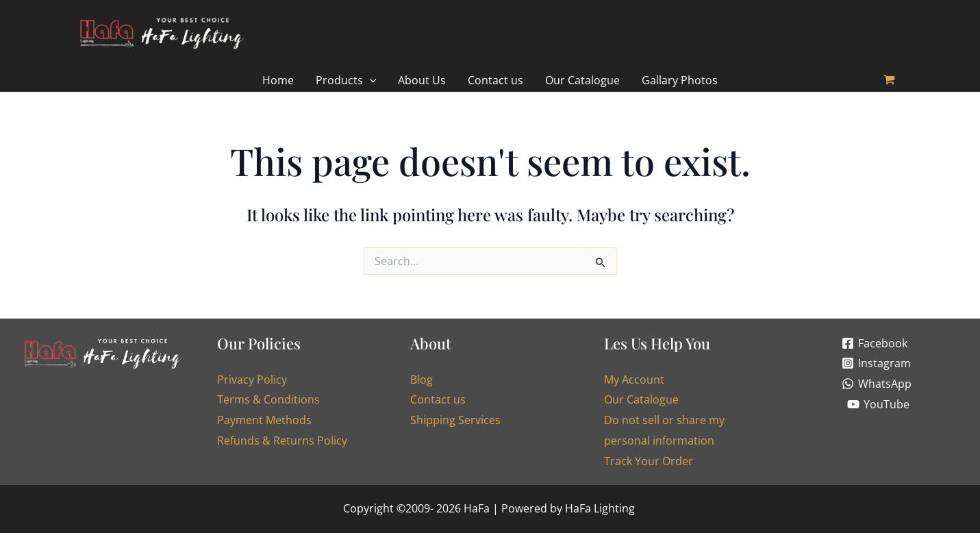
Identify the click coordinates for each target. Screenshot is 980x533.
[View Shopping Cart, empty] (890, 80)
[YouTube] (879, 404)
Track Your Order (649, 461)
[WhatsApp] (877, 384)
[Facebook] (875, 343)
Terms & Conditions (268, 400)
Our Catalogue (641, 400)
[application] (370, 80)
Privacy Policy (252, 380)
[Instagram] (877, 363)
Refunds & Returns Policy (282, 441)
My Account (634, 380)
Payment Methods (264, 420)
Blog (422, 380)
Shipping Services (455, 420)
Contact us (438, 400)
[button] (346, 80)
